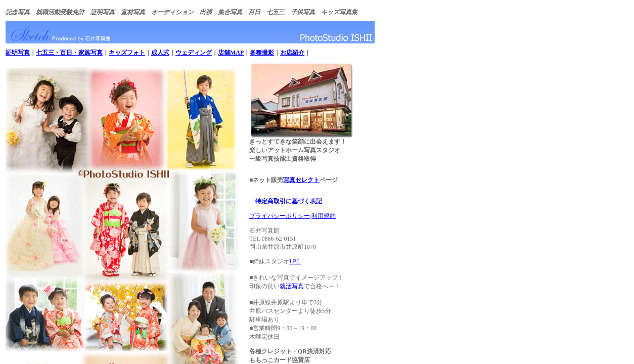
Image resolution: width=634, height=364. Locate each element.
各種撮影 (262, 53)
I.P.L (295, 261)
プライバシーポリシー (280, 216)
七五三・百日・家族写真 (69, 53)
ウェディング (194, 53)
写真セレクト (301, 180)
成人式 (160, 53)
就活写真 (292, 286)
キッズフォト (127, 53)
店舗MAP (231, 53)
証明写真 (18, 53)
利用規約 (324, 216)
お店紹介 (292, 53)
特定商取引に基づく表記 (289, 201)
